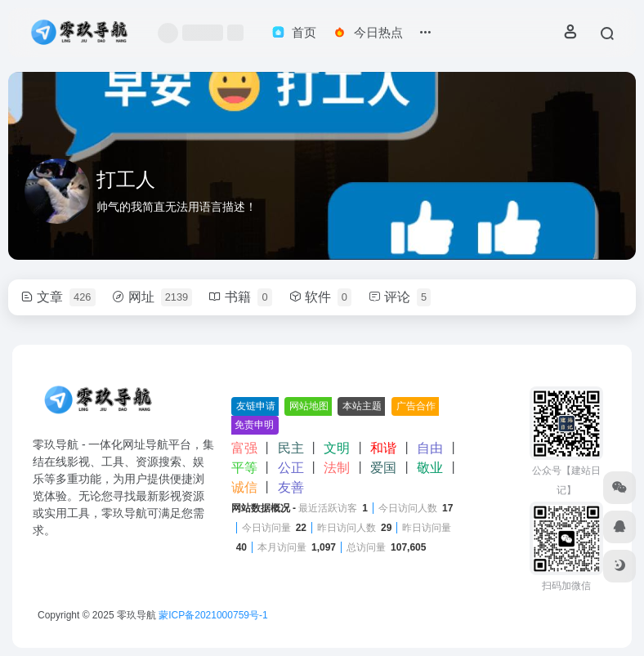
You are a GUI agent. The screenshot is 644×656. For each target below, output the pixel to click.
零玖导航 (136, 615)
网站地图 (309, 406)
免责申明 (254, 425)
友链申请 (256, 406)
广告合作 (416, 406)
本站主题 (362, 406)
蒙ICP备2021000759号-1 (213, 615)
